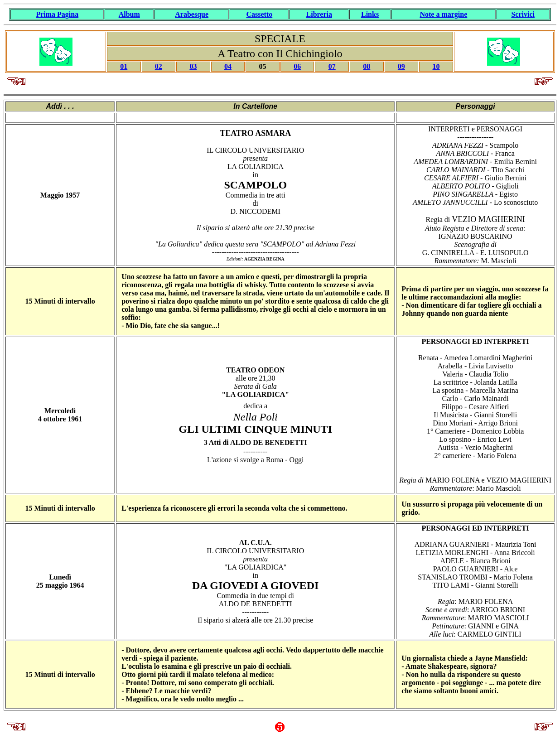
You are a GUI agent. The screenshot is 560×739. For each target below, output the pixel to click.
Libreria (319, 14)
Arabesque (192, 14)
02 (159, 66)
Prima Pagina (57, 14)
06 (297, 66)
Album (129, 14)
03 (193, 66)
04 (228, 66)
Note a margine (443, 14)
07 (332, 66)
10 (436, 66)
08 (367, 66)
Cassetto (259, 14)
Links (370, 14)
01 (124, 66)
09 (401, 66)
